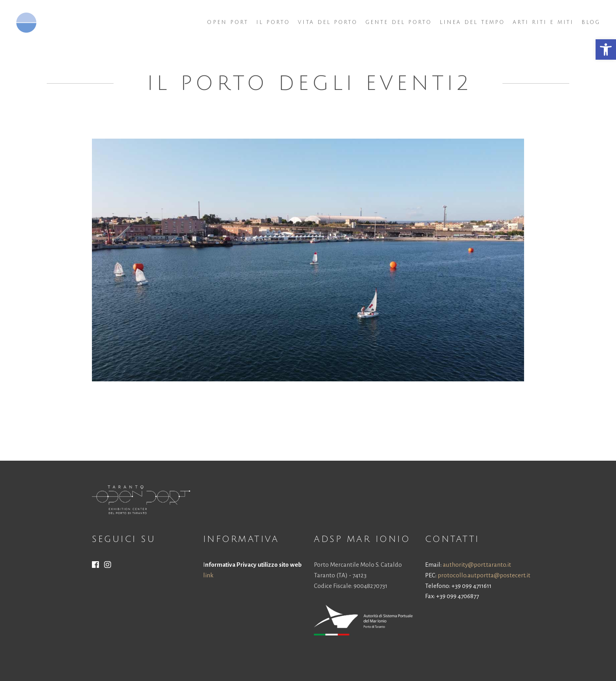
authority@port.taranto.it (477, 565)
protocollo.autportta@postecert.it (484, 575)
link (208, 575)
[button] (606, 49)
